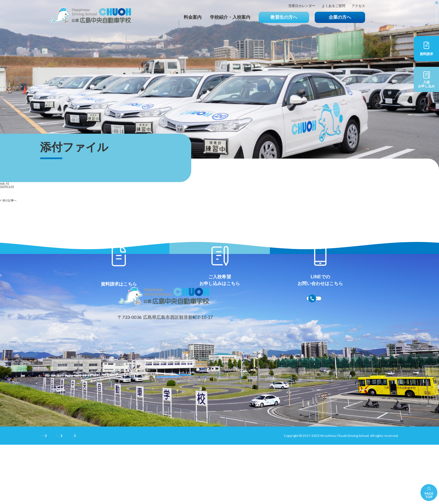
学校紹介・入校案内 (230, 17)
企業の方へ (340, 17)
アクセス (358, 6)
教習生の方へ (284, 17)
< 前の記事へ (8, 200)
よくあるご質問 (333, 6)
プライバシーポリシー (102, 495)
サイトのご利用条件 (55, 495)
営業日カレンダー (302, 6)
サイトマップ (144, 495)
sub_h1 (5, 184)
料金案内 (193, 17)
